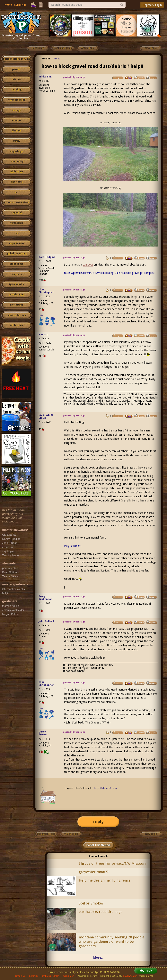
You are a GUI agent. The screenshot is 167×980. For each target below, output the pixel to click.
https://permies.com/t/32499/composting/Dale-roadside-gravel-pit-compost (109, 273)
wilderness (17, 172)
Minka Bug (45, 77)
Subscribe (20, 5)
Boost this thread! (98, 845)
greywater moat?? (94, 872)
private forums (17, 315)
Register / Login (152, 5)
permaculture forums (17, 59)
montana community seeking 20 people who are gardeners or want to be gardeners (112, 942)
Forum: (46, 59)
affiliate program (51, 976)
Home (8, 5)
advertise (34, 976)
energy (17, 110)
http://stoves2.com (105, 788)
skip (17, 233)
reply (98, 822)
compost (88, 265)
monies (17, 120)
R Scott (43, 334)
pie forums (17, 305)
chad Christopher (46, 291)
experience (87, 760)
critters (17, 79)
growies (17, 69)
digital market (17, 284)
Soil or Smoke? (91, 903)
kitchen (17, 131)
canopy (85, 743)
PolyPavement (73, 546)
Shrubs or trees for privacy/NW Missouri (112, 863)
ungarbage (17, 151)
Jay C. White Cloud (46, 416)
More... (98, 958)
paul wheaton (130, 976)
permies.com (17, 295)
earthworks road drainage (101, 912)
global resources (17, 254)
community (17, 161)
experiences (17, 243)
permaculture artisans (17, 202)
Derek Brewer (43, 733)
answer (85, 375)
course (85, 476)
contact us (20, 976)
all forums (17, 325)
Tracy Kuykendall (45, 598)
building (17, 90)
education (17, 223)
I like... (42, 315)
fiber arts (17, 182)
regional (17, 213)
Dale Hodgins (47, 257)
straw (117, 321)
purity (17, 141)
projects (17, 274)
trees (57, 59)
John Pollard (46, 621)
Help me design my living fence (105, 880)
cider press (17, 264)
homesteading (17, 100)
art (17, 192)
